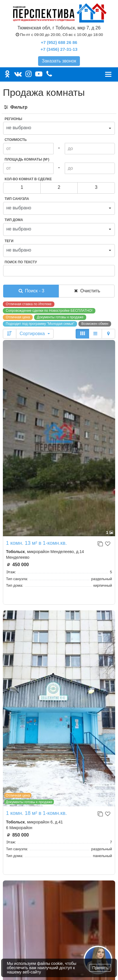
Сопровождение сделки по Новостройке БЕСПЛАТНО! (49, 311)
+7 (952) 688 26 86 (59, 42)
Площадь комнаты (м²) (27, 159)
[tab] (59, 107)
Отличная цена (18, 317)
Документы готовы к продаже (60, 317)
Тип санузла (17, 199)
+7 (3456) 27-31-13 (59, 49)
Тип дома (14, 220)
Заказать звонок (59, 61)
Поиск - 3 (31, 291)
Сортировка (35, 334)
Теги (9, 241)
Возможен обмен (95, 324)
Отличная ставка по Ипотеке (29, 304)
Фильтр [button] (15, 107)
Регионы (13, 119)
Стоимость (16, 140)
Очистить (87, 291)
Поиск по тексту (21, 262)
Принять (100, 968)
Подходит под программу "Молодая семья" (40, 324)
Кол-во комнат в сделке (28, 179)
